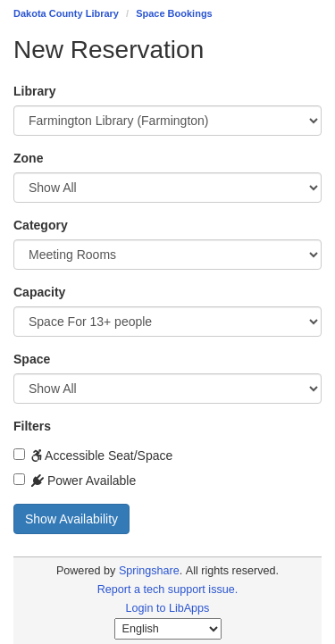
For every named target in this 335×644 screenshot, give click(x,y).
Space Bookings (174, 13)
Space (32, 359)
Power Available (75, 481)
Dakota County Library (66, 13)
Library (34, 91)
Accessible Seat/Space (93, 456)
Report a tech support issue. (168, 590)
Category (41, 225)
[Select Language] (168, 629)
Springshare (149, 571)
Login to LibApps (168, 608)
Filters (32, 426)
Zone (28, 158)
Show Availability (71, 519)
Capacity (39, 292)
